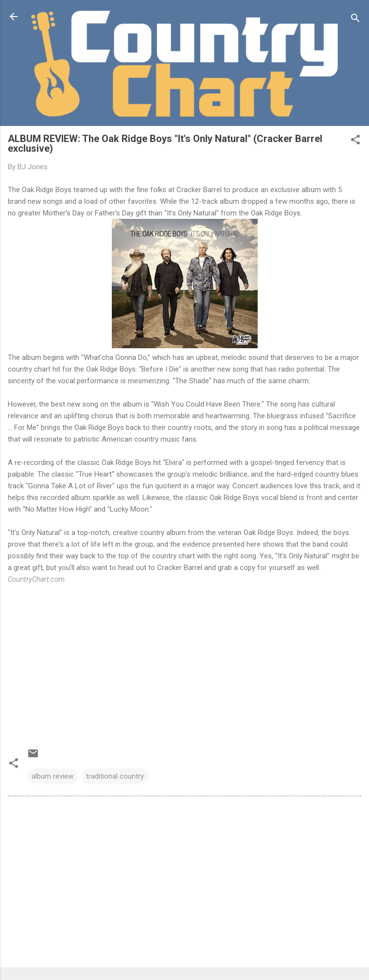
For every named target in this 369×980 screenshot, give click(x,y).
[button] (355, 141)
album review (53, 776)
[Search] (355, 20)
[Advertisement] (184, 884)
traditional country (115, 776)
